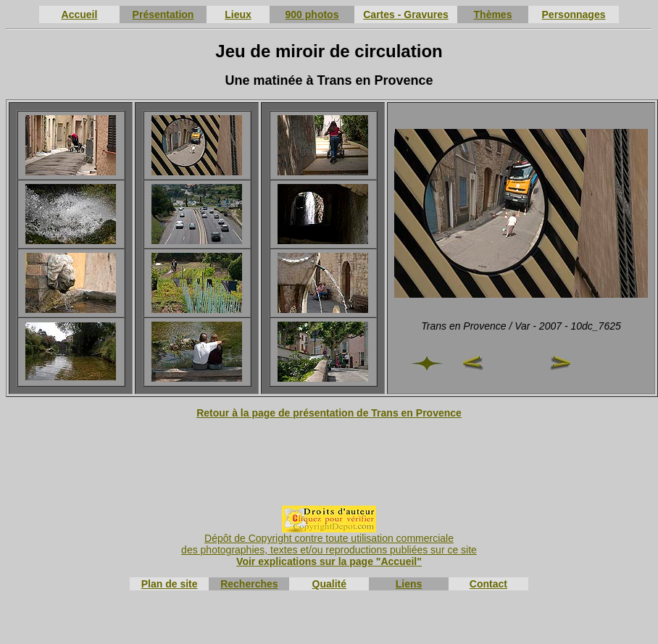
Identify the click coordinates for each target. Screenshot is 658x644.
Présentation (163, 14)
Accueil (80, 14)
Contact (488, 584)
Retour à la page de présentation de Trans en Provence (329, 413)
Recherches (249, 584)
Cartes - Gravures (406, 14)
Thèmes (493, 14)
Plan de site (170, 584)
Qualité (329, 584)
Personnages (574, 14)
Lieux (238, 14)
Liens (409, 584)
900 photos (312, 14)
